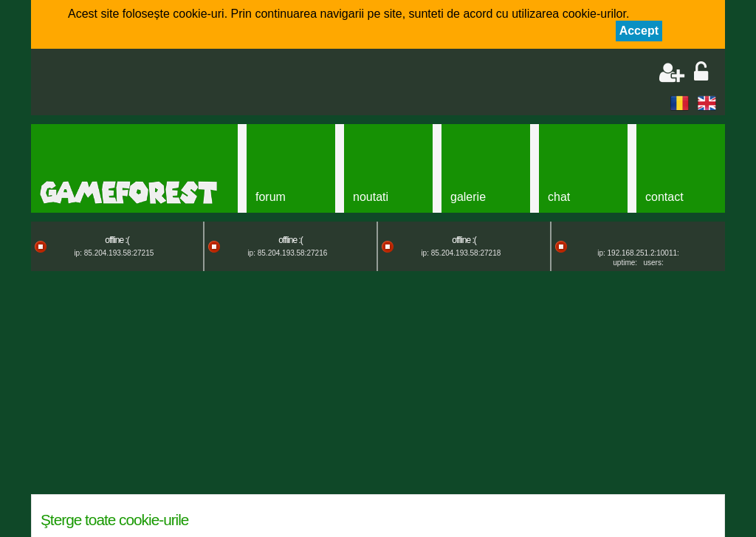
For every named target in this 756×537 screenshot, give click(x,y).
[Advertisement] (213, 83)
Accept (639, 31)
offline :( (117, 240)
